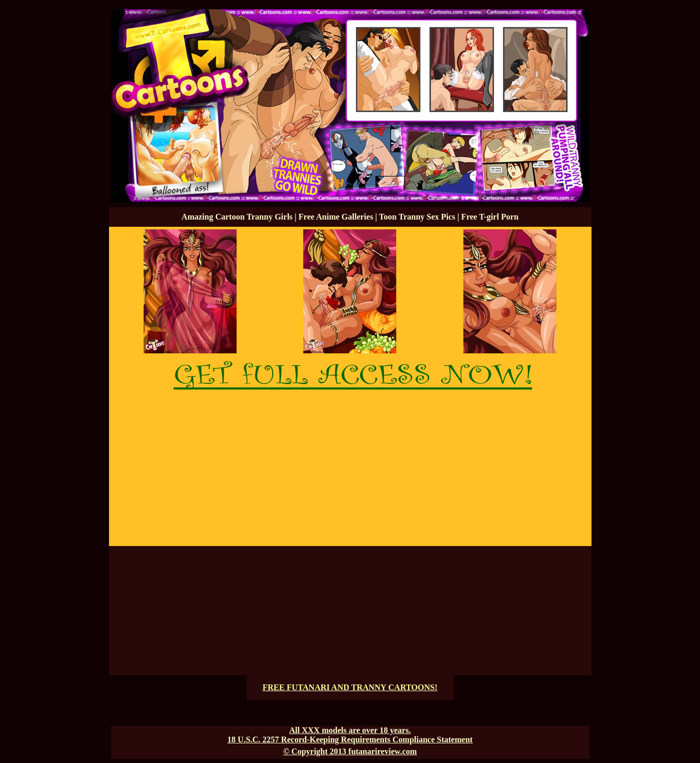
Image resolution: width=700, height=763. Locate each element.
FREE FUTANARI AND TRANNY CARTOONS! (350, 687)
